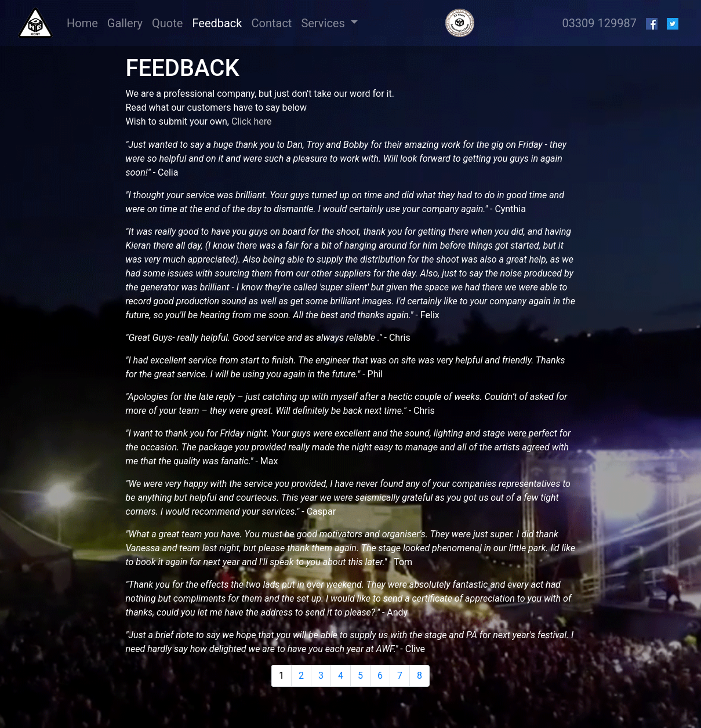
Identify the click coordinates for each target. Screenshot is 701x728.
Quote (167, 23)
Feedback (217, 23)
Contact (271, 23)
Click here (252, 121)
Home (85, 22)
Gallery (125, 23)
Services (324, 23)
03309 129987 (599, 23)
